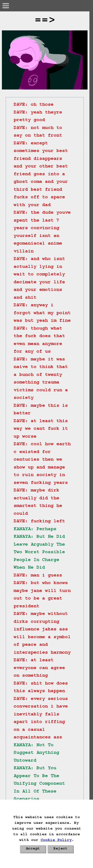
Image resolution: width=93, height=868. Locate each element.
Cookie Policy (56, 840)
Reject (60, 849)
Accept (33, 849)
